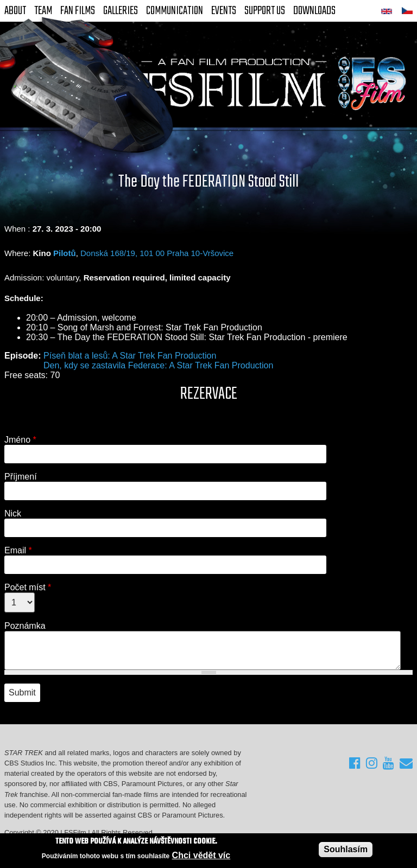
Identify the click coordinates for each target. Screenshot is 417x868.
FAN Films (78, 11)
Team (43, 11)
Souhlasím (346, 849)
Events (224, 11)
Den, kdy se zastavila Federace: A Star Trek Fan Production (158, 365)
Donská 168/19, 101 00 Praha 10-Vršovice (157, 253)
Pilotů (65, 253)
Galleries (121, 11)
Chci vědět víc (201, 856)
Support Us (265, 11)
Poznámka (25, 626)
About (15, 11)
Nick (13, 513)
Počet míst (28, 587)
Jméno (20, 440)
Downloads (314, 11)
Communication (175, 11)
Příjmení (21, 477)
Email (18, 550)
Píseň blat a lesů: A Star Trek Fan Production (130, 356)
